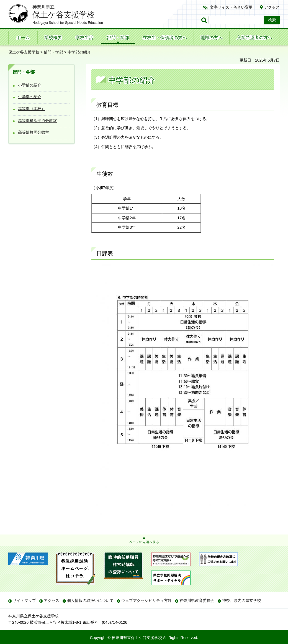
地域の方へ (212, 38)
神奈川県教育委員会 (197, 600)
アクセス (272, 7)
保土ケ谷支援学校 (24, 52)
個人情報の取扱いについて (90, 600)
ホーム (23, 38)
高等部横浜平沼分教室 (37, 121)
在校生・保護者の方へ (165, 38)
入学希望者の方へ (254, 38)
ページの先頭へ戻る (144, 542)
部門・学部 (118, 38)
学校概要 (53, 38)
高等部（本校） (32, 109)
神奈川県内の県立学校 (241, 600)
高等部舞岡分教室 (34, 132)
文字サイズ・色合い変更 (231, 7)
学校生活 (84, 38)
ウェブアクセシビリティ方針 (146, 600)
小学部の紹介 (30, 85)
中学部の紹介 (30, 97)
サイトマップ (24, 600)
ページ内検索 (205, 20)
